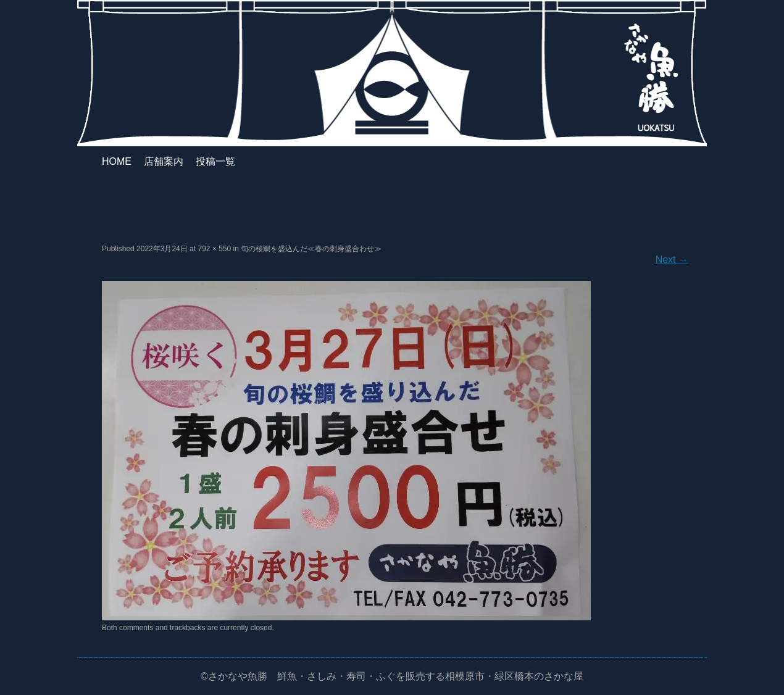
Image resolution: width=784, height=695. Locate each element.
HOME (117, 161)
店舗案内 (164, 161)
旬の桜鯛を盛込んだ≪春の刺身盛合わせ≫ (311, 249)
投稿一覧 (215, 161)
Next (672, 260)
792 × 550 (214, 249)
